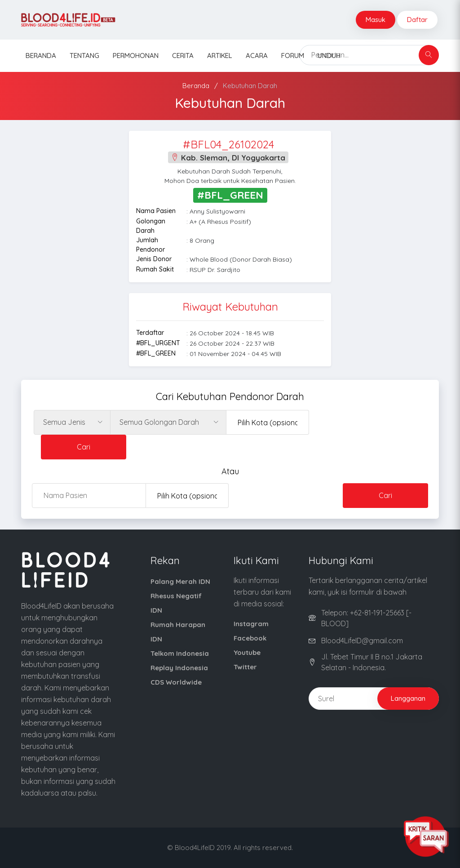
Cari (84, 447)
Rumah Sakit (155, 269)
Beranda (41, 56)
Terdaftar (150, 333)
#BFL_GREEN (156, 353)
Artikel (220, 56)
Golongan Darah (151, 226)
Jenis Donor (154, 259)
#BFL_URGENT (158, 343)
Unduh (329, 56)
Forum (293, 56)
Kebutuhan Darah (250, 86)
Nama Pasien (156, 211)
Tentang (84, 56)
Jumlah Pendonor (150, 245)
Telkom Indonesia (180, 653)
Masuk (376, 20)
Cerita (183, 56)
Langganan (408, 698)
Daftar (417, 20)
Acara (257, 56)
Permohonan (136, 56)
